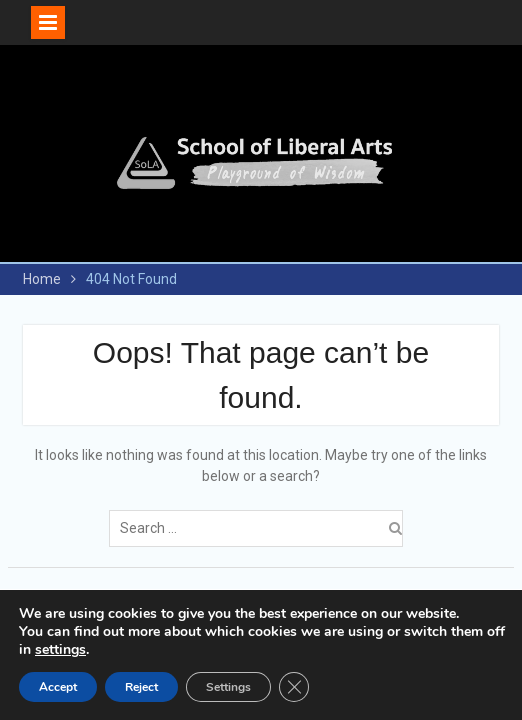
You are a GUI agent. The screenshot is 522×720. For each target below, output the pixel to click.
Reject (141, 687)
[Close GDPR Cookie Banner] (294, 687)
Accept (58, 687)
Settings (228, 687)
